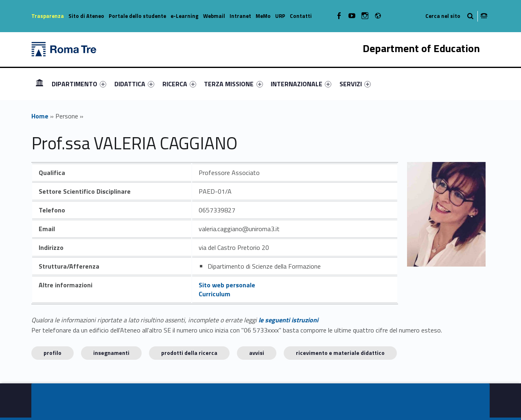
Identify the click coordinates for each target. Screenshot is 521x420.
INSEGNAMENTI (111, 353)
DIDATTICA (134, 84)
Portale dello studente (137, 16)
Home (40, 116)
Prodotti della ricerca (189, 353)
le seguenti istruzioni (288, 320)
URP (280, 16)
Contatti (301, 16)
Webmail (214, 16)
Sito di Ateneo (86, 16)
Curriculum (215, 294)
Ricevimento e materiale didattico (340, 353)
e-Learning (185, 16)
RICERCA (179, 84)
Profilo (53, 353)
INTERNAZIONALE (301, 84)
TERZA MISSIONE (233, 84)
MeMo (263, 16)
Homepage (39, 84)
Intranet (240, 16)
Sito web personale (227, 285)
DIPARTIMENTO (79, 84)
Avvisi (257, 353)
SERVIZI (355, 84)
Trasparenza (48, 16)
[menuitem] (39, 84)
